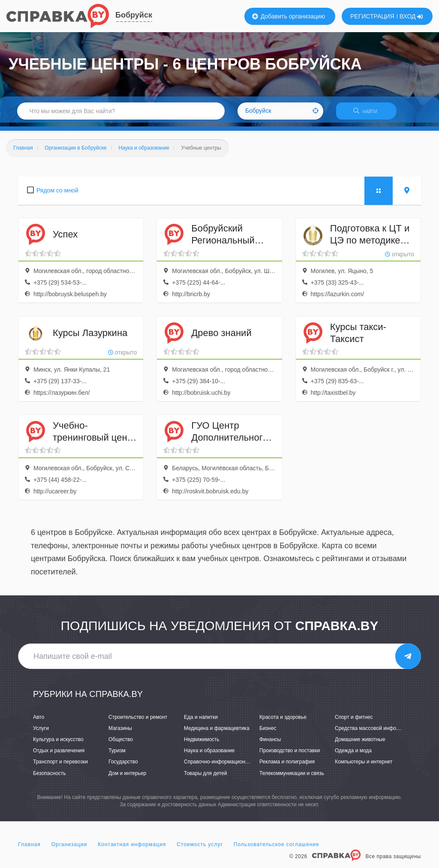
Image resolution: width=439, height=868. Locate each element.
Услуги (41, 732)
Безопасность (50, 777)
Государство (123, 766)
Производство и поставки (290, 754)
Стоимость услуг (200, 848)
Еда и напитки (201, 721)
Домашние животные (360, 743)
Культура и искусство (58, 743)
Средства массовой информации (374, 732)
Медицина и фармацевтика (217, 732)
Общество (121, 743)
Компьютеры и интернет (364, 766)
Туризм (117, 754)
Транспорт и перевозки (60, 766)
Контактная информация (132, 848)
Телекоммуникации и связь (292, 777)
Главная (29, 848)
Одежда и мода (353, 754)
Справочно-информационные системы (230, 766)
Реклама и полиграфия (287, 766)
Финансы (270, 743)
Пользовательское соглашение (277, 848)
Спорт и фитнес (354, 721)
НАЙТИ (370, 113)
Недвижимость (202, 743)
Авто (39, 721)
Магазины (120, 732)
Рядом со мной (57, 194)
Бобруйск (134, 15)
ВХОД (411, 16)
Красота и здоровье (283, 721)
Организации (69, 848)
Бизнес (268, 732)
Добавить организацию (289, 16)
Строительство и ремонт (138, 721)
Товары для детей (205, 777)
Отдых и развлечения (59, 754)
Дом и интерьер (127, 777)
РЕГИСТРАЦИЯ (372, 16)
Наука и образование (209, 754)
